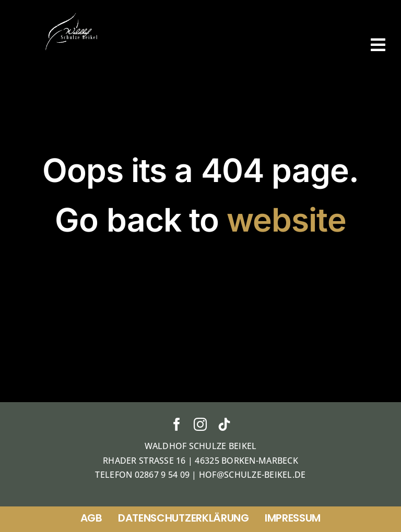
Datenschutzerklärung (184, 518)
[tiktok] (224, 424)
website (286, 220)
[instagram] (200, 424)
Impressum (293, 518)
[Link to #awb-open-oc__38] (378, 45)
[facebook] (177, 424)
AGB (91, 518)
